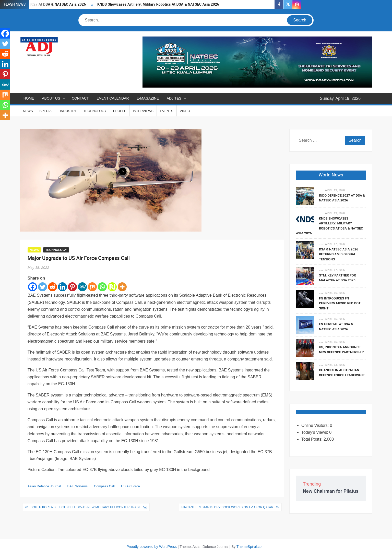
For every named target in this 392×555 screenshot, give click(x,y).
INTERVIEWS (143, 111)
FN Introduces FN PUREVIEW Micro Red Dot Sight (340, 303)
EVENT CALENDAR (113, 98)
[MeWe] (82, 287)
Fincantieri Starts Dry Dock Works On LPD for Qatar (227, 507)
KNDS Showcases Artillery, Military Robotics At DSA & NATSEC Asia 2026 (158, 4)
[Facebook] (33, 287)
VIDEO (185, 111)
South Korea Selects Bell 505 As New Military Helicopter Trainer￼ (89, 507)
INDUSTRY (68, 111)
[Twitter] (43, 287)
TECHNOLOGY (95, 111)
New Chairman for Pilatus (331, 491)
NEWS (28, 111)
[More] (122, 287)
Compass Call (104, 486)
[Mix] (92, 287)
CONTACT (80, 98)
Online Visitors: (316, 425)
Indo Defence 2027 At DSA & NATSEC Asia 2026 (342, 198)
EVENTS (167, 111)
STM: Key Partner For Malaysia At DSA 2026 (337, 278)
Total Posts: (312, 439)
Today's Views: (315, 432)
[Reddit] (52, 287)
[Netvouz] (112, 287)
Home (29, 98)
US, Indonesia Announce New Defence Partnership (341, 350)
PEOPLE (120, 111)
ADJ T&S (174, 98)
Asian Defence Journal (44, 486)
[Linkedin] (62, 287)
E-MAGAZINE (148, 98)
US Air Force (130, 486)
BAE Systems (78, 486)
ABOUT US (51, 98)
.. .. (321, 190)
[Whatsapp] (102, 287)
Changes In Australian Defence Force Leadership (342, 373)
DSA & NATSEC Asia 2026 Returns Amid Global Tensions (339, 254)
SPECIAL (46, 111)
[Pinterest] (72, 287)
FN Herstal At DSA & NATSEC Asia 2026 (336, 327)
